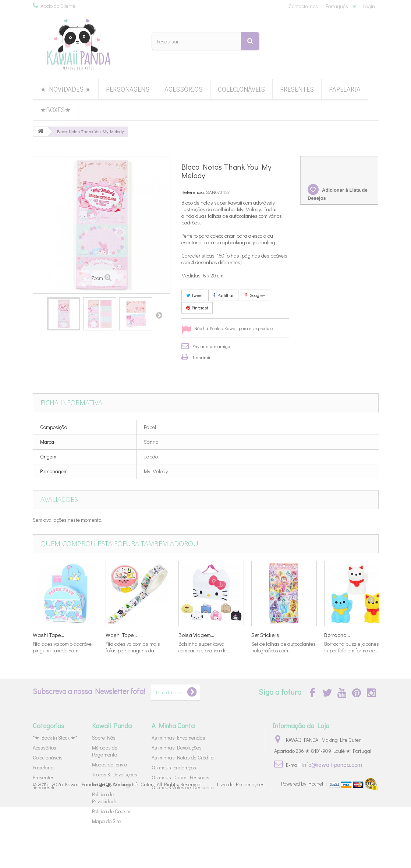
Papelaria (345, 89)
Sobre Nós (104, 738)
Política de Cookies (112, 811)
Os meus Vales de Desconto (183, 787)
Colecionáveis (241, 89)
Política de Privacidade (105, 798)
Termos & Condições (114, 784)
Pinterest (197, 308)
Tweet (194, 295)
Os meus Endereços (174, 767)
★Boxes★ (55, 110)
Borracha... (337, 635)
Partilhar (223, 295)
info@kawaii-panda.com (332, 764)
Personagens (128, 89)
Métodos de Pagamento (105, 751)
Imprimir (202, 357)
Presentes (297, 89)
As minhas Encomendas (178, 738)
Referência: (193, 192)
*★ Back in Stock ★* (55, 738)
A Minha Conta (173, 726)
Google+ (255, 295)
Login (369, 6)
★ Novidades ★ (65, 89)
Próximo (159, 315)
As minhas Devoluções (177, 747)
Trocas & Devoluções (115, 774)
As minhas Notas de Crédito (183, 757)
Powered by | (304, 844)
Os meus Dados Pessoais (180, 777)
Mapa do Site (106, 821)
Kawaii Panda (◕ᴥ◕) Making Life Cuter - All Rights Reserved (133, 845)
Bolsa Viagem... (196, 635)
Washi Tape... (48, 635)
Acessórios (184, 89)
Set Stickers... (267, 635)
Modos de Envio (109, 764)
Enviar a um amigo (211, 346)
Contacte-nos (303, 6)
